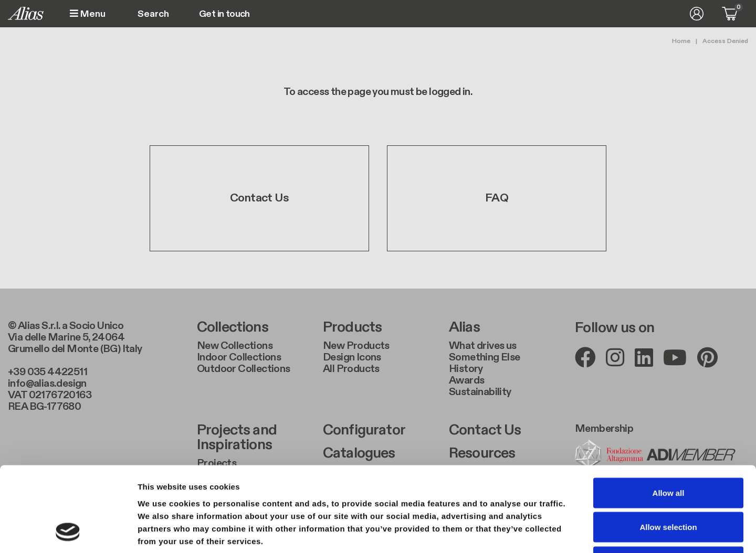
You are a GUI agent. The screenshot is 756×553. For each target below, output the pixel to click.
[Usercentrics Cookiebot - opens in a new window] (68, 533)
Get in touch (224, 14)
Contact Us (259, 198)
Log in (697, 14)
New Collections (235, 346)
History (466, 369)
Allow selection (668, 450)
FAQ (497, 198)
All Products (351, 369)
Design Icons (352, 357)
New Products (356, 346)
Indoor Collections (239, 357)
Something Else (485, 357)
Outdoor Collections (244, 369)
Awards (466, 380)
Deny (669, 484)
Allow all (669, 415)
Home (681, 41)
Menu (88, 14)
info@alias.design (47, 384)
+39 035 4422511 (48, 372)
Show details (551, 532)
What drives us (483, 346)
